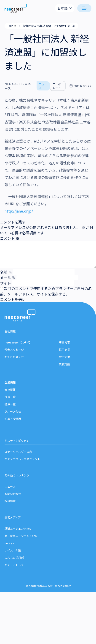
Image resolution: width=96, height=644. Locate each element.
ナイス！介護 (13, 550)
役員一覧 (10, 397)
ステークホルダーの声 (18, 452)
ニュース (10, 486)
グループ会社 (13, 411)
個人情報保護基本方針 (39, 586)
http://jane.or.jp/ (19, 211)
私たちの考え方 (14, 357)
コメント (10, 238)
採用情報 (10, 501)
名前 (6, 272)
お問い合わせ (13, 494)
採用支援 (64, 350)
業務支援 (64, 364)
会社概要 (10, 390)
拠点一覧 (10, 404)
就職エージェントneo (18, 528)
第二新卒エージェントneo (21, 536)
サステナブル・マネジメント (22, 459)
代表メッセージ (14, 350)
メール (8, 278)
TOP (10, 26)
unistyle (9, 543)
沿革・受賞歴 (13, 419)
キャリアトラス (14, 565)
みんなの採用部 (14, 558)
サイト (5, 283)
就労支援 (64, 357)
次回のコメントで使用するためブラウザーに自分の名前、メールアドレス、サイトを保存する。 (46, 291)
